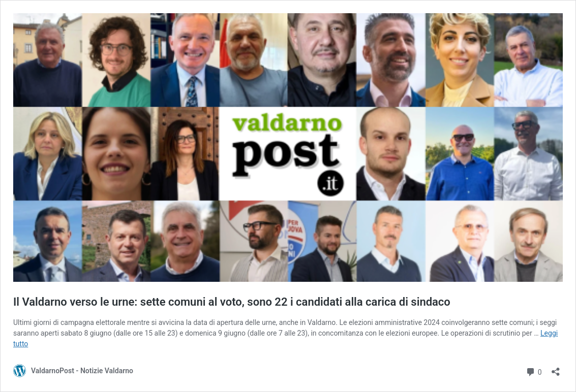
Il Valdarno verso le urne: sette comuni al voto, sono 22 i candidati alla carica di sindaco (232, 302)
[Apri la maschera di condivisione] (556, 368)
